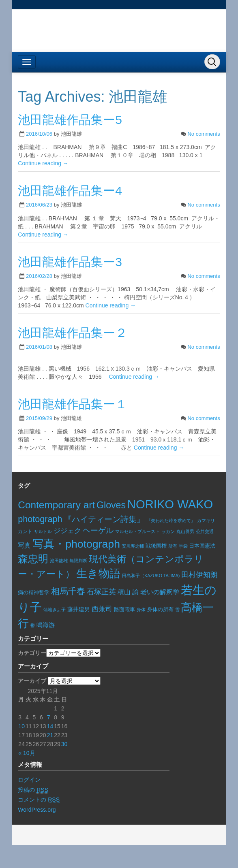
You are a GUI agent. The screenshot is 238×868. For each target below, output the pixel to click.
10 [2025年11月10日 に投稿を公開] (21, 726)
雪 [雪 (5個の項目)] (177, 610)
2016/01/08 (39, 347)
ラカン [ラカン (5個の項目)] (168, 531)
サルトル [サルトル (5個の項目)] (43, 531)
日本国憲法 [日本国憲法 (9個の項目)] (202, 546)
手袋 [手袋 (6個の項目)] (183, 546)
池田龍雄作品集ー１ (73, 404)
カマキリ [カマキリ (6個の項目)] (206, 520)
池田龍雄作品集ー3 (70, 262)
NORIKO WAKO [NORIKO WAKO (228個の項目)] (170, 504)
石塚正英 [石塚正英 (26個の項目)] (101, 592)
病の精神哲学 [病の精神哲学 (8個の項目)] (34, 593)
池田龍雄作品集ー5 (70, 120)
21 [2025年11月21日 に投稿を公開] (50, 735)
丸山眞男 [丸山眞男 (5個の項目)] (185, 531)
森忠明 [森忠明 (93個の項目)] (33, 559)
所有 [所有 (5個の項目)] (173, 546)
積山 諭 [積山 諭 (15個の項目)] (128, 592)
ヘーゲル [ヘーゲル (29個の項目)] (98, 530)
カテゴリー (32, 653)
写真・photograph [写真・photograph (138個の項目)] (76, 544)
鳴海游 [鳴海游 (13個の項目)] (46, 625)
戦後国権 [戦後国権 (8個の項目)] (156, 546)
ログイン (29, 780)
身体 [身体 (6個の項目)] (141, 610)
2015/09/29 (39, 418)
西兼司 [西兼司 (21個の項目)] (102, 609)
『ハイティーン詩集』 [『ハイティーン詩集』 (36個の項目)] (104, 519)
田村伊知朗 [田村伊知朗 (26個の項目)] (199, 575)
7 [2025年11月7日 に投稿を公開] (49, 717)
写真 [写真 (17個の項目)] (24, 545)
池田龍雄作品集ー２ (73, 333)
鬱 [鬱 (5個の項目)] (33, 625)
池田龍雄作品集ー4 (70, 191)
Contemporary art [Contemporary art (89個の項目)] (56, 505)
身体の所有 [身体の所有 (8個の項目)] (160, 610)
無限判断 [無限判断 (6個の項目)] (78, 561)
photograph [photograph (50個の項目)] (40, 519)
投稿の (33, 790)
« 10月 (27, 753)
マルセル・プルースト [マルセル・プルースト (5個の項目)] (137, 531)
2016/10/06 (39, 134)
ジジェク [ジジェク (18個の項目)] (67, 531)
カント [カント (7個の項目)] (25, 531)
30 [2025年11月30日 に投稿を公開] (64, 744)
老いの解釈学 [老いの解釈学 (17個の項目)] (160, 592)
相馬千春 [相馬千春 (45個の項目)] (68, 591)
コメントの (39, 800)
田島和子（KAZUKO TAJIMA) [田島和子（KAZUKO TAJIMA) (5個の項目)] (151, 576)
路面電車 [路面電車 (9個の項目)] (124, 609)
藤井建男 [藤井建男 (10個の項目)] (79, 609)
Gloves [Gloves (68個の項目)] (111, 505)
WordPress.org (37, 810)
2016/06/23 (39, 205)
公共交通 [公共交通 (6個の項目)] (205, 531)
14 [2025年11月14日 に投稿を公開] (50, 726)
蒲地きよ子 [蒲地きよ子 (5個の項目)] (55, 610)
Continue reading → (43, 163)
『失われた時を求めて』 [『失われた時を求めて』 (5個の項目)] (171, 520)
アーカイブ (32, 681)
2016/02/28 (39, 276)
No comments (204, 134)
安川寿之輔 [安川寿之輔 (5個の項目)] (133, 546)
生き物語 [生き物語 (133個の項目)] (98, 574)
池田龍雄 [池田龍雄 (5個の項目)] (59, 561)
